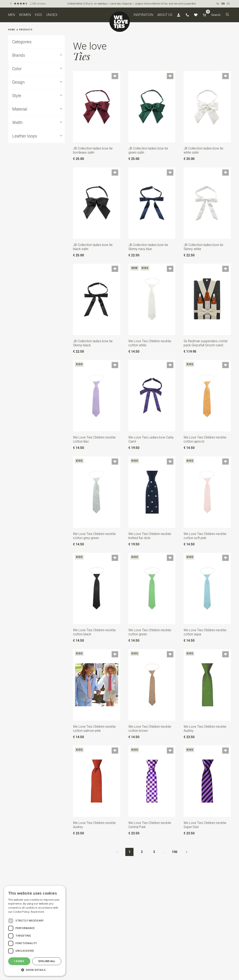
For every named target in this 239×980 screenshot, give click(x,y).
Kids (39, 15)
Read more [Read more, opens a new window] (38, 912)
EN (223, 4)
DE (228, 4)
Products (26, 30)
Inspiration (143, 15)
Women (25, 15)
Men (12, 15)
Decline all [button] (47, 961)
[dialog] (35, 931)
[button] (227, 15)
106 (174, 852)
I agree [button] (19, 961)
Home (12, 30)
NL (218, 4)
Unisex (52, 15)
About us (165, 15)
